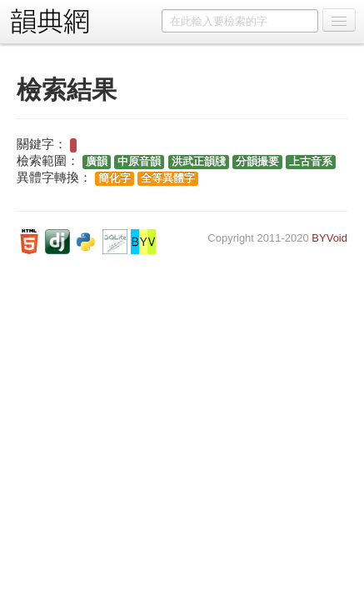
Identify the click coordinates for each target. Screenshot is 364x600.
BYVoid (329, 238)
